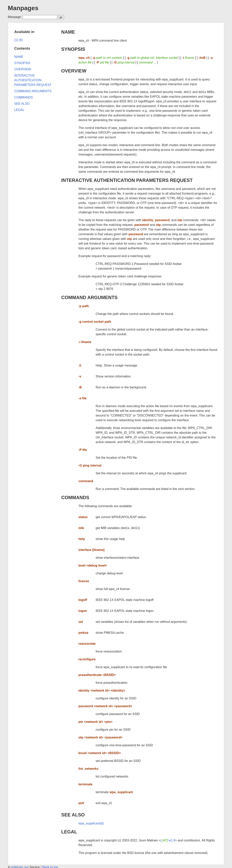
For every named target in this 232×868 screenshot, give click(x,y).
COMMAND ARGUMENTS (89, 297)
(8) (21, 40)
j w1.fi (168, 840)
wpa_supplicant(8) (91, 823)
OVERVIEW (74, 71)
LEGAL (69, 832)
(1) (16, 40)
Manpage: (15, 17)
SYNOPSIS (73, 49)
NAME (68, 32)
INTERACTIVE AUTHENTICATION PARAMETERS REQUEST (127, 180)
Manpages (23, 8)
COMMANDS (75, 497)
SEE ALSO (73, 815)
